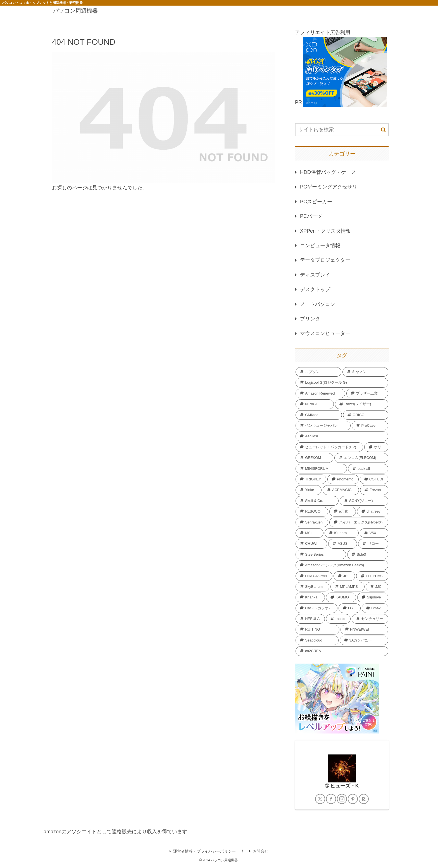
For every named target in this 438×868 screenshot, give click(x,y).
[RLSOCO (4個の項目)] (312, 511)
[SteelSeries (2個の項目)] (321, 555)
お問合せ (259, 851)
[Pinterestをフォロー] (353, 799)
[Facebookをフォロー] (331, 799)
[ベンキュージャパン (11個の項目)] (323, 426)
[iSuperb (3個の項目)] (342, 533)
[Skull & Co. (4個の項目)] (317, 501)
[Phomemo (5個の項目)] (343, 479)
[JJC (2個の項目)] (377, 587)
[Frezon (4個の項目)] (374, 490)
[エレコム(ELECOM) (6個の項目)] (361, 458)
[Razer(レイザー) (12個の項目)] (362, 404)
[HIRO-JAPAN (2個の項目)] (314, 576)
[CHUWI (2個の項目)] (311, 544)
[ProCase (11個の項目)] (370, 426)
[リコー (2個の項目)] (373, 544)
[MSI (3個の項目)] (310, 533)
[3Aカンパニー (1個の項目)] (364, 640)
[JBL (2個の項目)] (344, 576)
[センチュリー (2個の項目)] (370, 619)
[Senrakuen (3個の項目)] (312, 522)
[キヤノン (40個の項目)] (365, 372)
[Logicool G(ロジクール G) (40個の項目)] (342, 383)
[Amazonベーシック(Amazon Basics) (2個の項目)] (342, 565)
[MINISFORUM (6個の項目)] (321, 469)
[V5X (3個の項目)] (374, 533)
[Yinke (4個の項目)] (309, 490)
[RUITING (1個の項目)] (317, 629)
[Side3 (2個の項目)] (368, 555)
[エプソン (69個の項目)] (318, 372)
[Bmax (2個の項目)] (375, 608)
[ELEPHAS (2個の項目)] (372, 576)
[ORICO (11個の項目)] (366, 415)
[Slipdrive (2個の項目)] (373, 597)
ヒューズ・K (345, 786)
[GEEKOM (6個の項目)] (314, 458)
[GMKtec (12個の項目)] (319, 415)
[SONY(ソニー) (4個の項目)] (364, 501)
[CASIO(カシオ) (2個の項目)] (316, 608)
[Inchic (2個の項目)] (338, 619)
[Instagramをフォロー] (342, 799)
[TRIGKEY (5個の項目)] (311, 479)
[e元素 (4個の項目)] (343, 511)
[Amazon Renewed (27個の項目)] (320, 393)
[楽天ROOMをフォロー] (364, 799)
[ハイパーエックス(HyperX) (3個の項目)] (359, 522)
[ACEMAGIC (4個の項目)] (341, 490)
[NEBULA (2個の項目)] (310, 619)
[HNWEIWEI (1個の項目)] (364, 629)
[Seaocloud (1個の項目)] (317, 640)
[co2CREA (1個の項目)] (342, 651)
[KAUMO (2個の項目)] (341, 597)
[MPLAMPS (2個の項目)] (347, 587)
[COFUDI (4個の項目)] (374, 479)
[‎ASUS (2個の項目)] (343, 544)
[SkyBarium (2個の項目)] (312, 587)
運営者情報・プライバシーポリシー (203, 851)
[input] (342, 130)
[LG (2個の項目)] (350, 608)
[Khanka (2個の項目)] (310, 597)
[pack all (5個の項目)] (368, 469)
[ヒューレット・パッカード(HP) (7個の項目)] (329, 447)
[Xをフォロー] (320, 799)
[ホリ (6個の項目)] (376, 447)
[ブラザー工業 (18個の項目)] (367, 393)
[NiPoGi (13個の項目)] (315, 404)
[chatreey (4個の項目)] (373, 511)
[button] (383, 130)
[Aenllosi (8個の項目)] (342, 436)
